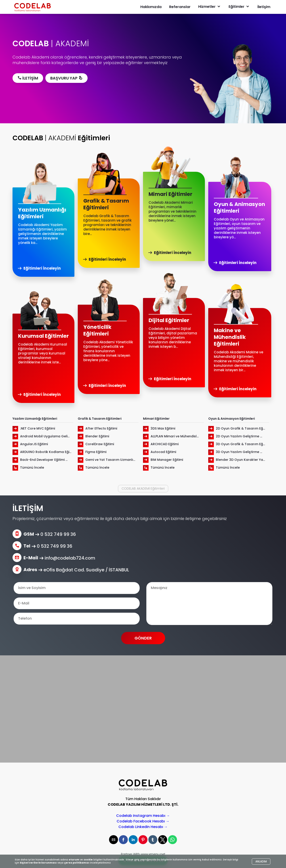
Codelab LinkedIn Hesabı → (143, 827)
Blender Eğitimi (93, 436)
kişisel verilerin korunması (38, 863)
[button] (114, 840)
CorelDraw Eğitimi (96, 444)
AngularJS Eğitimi (30, 444)
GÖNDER (143, 638)
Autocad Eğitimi (160, 452)
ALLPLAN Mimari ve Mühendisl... (171, 436)
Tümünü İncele (28, 468)
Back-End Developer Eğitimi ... (40, 460)
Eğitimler (239, 7)
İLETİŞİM (28, 78)
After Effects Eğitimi (97, 428)
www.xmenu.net (153, 854)
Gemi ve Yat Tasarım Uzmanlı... (106, 460)
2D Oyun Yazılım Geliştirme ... (235, 436)
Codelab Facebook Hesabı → (143, 821)
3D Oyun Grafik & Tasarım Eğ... (237, 444)
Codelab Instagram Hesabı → (143, 816)
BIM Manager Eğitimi (163, 460)
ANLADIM (261, 861)
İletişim (264, 7)
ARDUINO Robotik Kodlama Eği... (42, 452)
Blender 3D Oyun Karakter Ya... (237, 460)
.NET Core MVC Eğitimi (34, 428)
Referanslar (180, 7)
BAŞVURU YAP (66, 78)
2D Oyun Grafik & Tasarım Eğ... (237, 428)
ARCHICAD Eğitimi (161, 444)
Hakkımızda (151, 7)
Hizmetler (210, 7)
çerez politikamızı (77, 863)
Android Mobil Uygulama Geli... (41, 436)
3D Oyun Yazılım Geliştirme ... (235, 452)
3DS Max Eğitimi (159, 428)
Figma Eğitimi (92, 452)
